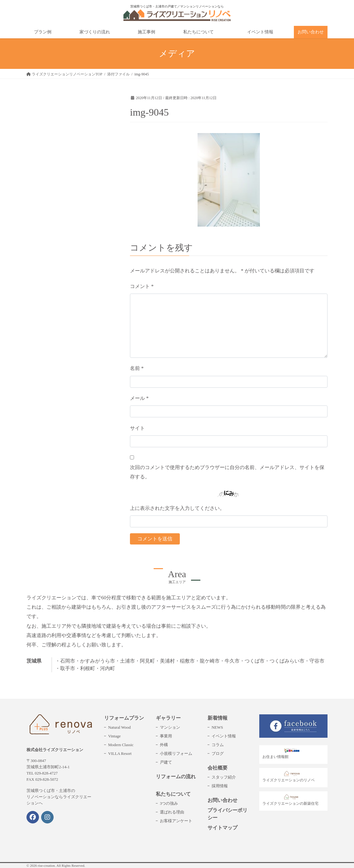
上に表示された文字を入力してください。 (177, 508)
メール (139, 398)
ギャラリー (168, 718)
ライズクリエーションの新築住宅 (290, 800)
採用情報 (220, 786)
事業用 (166, 736)
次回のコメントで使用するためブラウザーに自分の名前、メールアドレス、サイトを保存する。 (227, 472)
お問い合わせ (222, 800)
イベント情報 (224, 736)
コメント (142, 286)
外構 (164, 745)
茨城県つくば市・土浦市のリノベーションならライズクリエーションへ (59, 797)
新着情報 (218, 718)
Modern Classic (121, 745)
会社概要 (218, 768)
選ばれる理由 (172, 812)
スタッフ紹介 (224, 777)
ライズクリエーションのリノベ (289, 777)
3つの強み (169, 803)
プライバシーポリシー (227, 814)
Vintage (114, 736)
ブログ (218, 753)
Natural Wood (119, 727)
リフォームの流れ (176, 777)
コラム (218, 745)
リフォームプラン (124, 718)
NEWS (217, 727)
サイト (137, 428)
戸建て (166, 762)
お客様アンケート (176, 821)
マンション (170, 727)
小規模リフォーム (176, 753)
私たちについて (173, 794)
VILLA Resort (120, 753)
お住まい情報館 (282, 754)
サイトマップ (222, 828)
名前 (137, 368)
